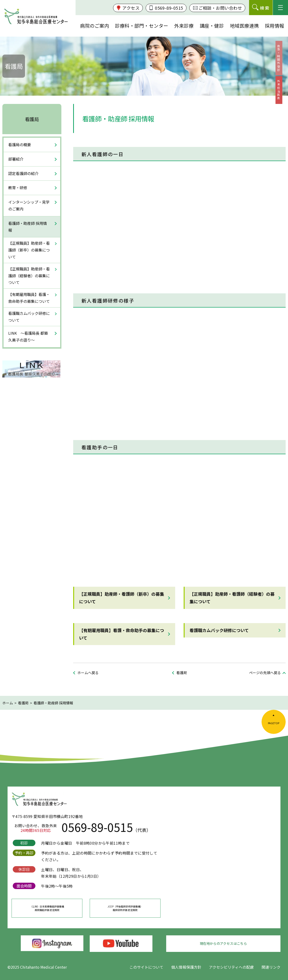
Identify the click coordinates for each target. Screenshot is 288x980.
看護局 (32, 119)
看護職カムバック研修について (219, 630)
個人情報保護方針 (186, 967)
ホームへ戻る (88, 673)
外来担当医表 (282, 101)
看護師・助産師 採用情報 (28, 227)
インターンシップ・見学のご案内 (29, 205)
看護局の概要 (20, 145)
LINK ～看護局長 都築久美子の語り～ (28, 336)
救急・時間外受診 (282, 62)
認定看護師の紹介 (23, 173)
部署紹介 (16, 159)
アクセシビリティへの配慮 (231, 967)
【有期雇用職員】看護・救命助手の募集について (122, 634)
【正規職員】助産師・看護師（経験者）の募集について (232, 598)
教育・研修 (18, 188)
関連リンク (271, 967)
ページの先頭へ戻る (265, 673)
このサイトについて (146, 967)
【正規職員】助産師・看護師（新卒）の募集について (122, 598)
